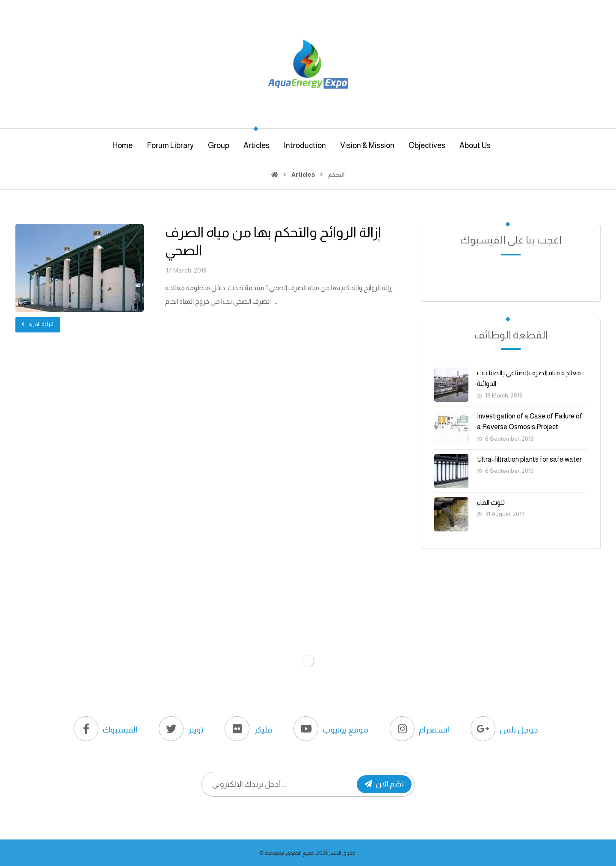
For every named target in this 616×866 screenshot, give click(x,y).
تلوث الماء (491, 503)
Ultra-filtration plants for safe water (529, 459)
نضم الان (384, 784)
